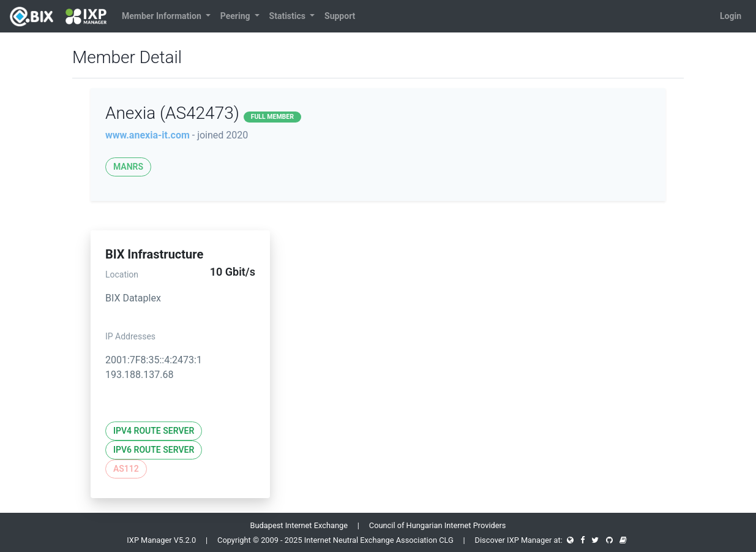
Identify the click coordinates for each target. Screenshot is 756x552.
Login (731, 16)
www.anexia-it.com (148, 135)
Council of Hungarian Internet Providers (438, 525)
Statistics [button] (289, 16)
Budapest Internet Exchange (299, 525)
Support (340, 16)
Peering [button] (236, 16)
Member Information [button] (163, 16)
